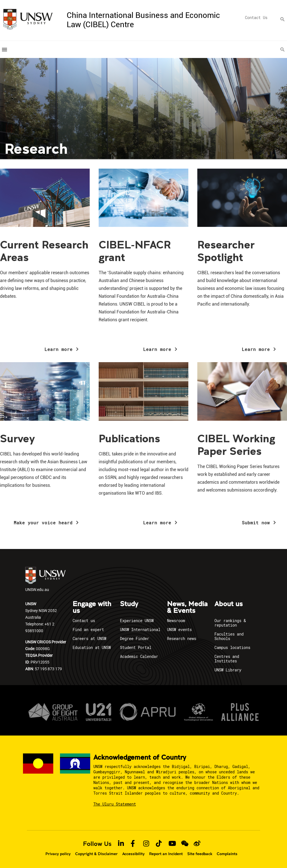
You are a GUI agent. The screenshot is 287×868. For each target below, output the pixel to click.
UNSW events (179, 629)
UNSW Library (228, 670)
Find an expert (88, 629)
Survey (18, 438)
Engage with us (92, 607)
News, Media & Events (187, 607)
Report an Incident (166, 853)
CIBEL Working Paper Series (236, 445)
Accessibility (133, 853)
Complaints (227, 853)
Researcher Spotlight (226, 251)
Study (129, 604)
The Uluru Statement (115, 804)
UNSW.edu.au (45, 580)
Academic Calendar (139, 656)
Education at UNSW (92, 647)
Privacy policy (58, 853)
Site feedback (200, 853)
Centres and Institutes (227, 658)
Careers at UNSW (89, 638)
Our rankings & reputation (230, 623)
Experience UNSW (137, 620)
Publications (129, 438)
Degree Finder (135, 638)
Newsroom (176, 620)
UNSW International (140, 629)
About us (229, 604)
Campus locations (232, 647)
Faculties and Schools (229, 636)
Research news (182, 638)
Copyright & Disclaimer (96, 853)
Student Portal (136, 647)
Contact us (84, 620)
